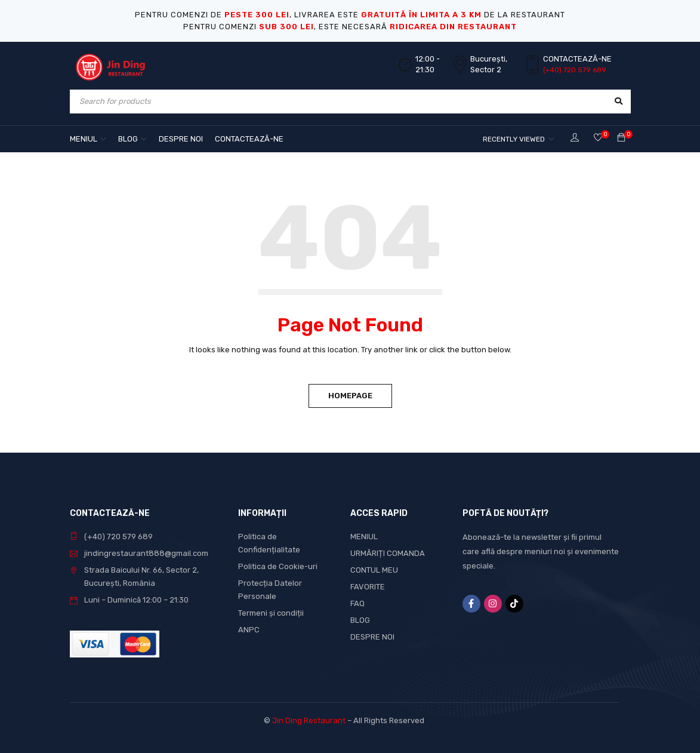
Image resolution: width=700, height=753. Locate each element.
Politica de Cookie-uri (278, 566)
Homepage (350, 396)
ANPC (249, 630)
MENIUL (364, 537)
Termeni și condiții (271, 613)
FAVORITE (368, 587)
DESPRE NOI (372, 637)
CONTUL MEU (374, 570)
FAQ (357, 603)
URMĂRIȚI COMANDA (388, 553)
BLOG (360, 620)
